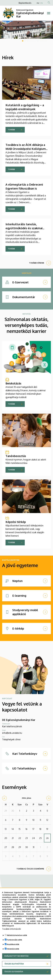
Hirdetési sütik (13, 950)
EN (42, 3)
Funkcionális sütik (14, 941)
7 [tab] (38, 41)
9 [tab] (43, 41)
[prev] (4, 798)
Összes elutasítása (14, 965)
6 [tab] (35, 41)
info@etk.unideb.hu (12, 733)
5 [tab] (33, 41)
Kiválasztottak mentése (16, 957)
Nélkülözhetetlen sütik (17, 936)
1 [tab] (23, 41)
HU (38, 3)
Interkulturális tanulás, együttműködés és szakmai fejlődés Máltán (24, 228)
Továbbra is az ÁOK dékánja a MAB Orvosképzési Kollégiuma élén (26, 149)
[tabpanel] (26, 30)
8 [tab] (40, 41)
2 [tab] (25, 41)
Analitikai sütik (13, 945)
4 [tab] (30, 41)
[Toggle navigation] (49, 13)
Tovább (11, 130)
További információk (11, 930)
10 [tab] (46, 41)
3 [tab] (28, 41)
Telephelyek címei (11, 739)
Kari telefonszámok (12, 726)
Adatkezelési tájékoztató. (25, 924)
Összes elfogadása (14, 973)
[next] (49, 798)
